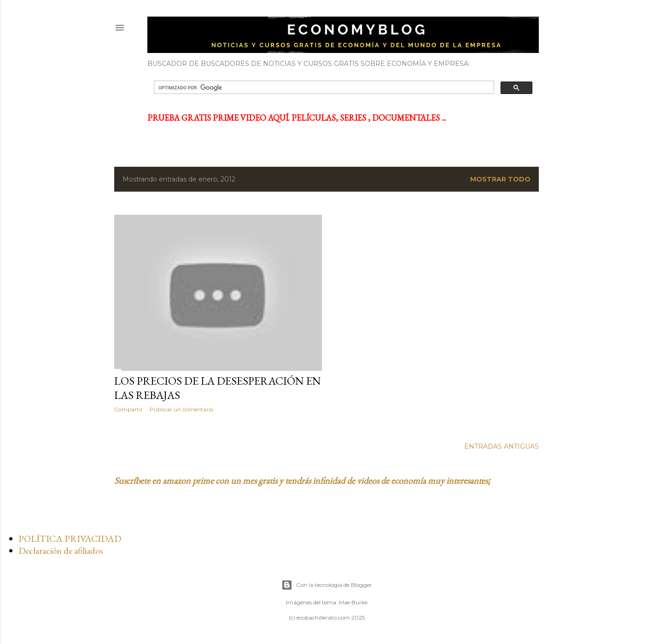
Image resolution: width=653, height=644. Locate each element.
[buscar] (323, 88)
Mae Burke (353, 602)
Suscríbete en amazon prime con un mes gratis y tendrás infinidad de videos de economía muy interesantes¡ (302, 480)
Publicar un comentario (181, 409)
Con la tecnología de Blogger (327, 585)
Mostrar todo (500, 179)
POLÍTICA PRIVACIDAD (70, 539)
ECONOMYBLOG (212, 27)
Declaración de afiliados (61, 550)
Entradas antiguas (501, 446)
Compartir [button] (128, 409)
